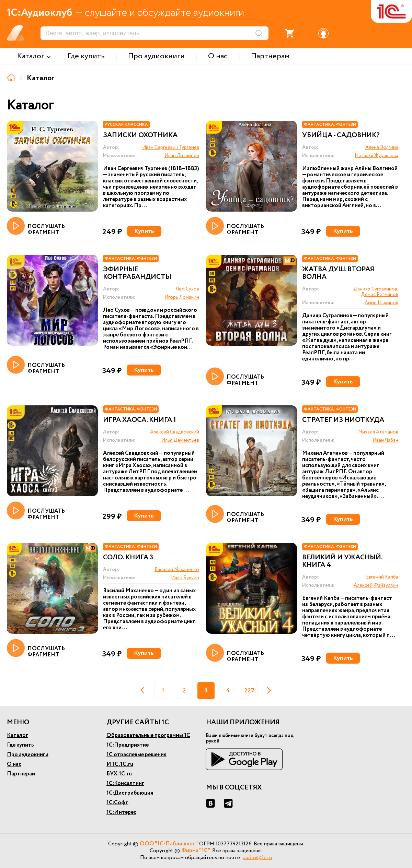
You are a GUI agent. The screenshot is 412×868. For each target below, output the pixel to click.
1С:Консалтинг (125, 783)
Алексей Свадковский (175, 432)
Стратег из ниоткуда (343, 420)
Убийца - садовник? (341, 135)
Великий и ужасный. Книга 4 (342, 561)
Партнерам (21, 774)
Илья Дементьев (180, 440)
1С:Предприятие (128, 745)
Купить (144, 231)
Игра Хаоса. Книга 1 (140, 420)
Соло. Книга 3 (128, 558)
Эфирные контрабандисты (137, 273)
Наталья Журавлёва (376, 156)
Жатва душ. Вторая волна (338, 273)
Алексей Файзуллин (376, 585)
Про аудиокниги (28, 755)
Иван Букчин (185, 578)
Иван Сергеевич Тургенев (171, 147)
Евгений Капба (382, 577)
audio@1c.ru (257, 858)
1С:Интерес (121, 812)
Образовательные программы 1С (148, 735)
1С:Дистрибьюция (130, 793)
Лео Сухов (187, 289)
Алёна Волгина (382, 147)
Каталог (18, 735)
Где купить (20, 745)
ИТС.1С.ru (120, 764)
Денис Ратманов (380, 295)
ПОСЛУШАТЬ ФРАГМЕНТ (36, 226)
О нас (14, 764)
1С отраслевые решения (136, 755)
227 (249, 691)
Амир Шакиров (381, 303)
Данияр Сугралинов (375, 289)
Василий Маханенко (177, 570)
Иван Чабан (385, 440)
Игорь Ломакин (182, 297)
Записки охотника (140, 135)
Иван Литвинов (182, 156)
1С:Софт (117, 803)
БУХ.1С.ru (119, 774)
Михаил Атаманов (378, 432)
